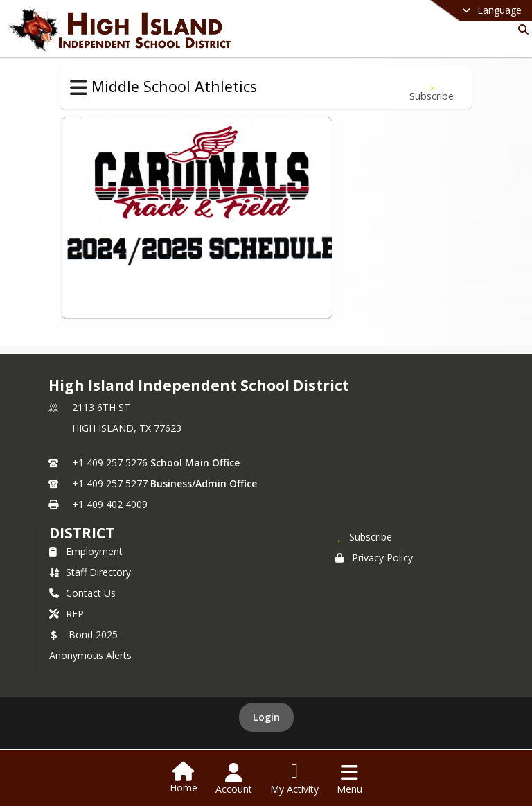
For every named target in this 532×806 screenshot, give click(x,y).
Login (266, 717)
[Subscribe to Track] (432, 87)
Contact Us (82, 593)
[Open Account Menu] (234, 779)
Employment (86, 551)
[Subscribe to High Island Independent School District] (364, 536)
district (82, 533)
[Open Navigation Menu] (349, 779)
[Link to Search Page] (521, 29)
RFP (66, 614)
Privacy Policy (374, 558)
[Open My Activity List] (294, 779)
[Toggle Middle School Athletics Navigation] (79, 88)
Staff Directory (90, 572)
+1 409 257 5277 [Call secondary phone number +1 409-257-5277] (110, 483)
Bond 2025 (83, 634)
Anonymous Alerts (90, 655)
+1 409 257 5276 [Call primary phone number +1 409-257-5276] (110, 463)
